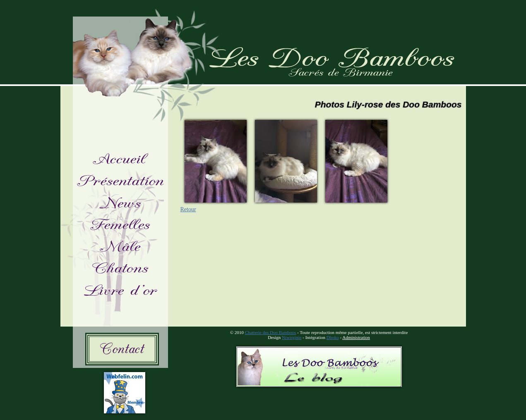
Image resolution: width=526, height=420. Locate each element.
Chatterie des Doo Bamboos (271, 332)
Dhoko (333, 337)
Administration (356, 337)
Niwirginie (292, 337)
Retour (188, 209)
